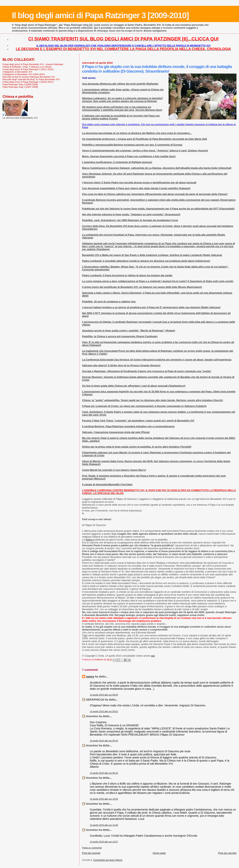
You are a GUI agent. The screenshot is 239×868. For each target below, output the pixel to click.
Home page (159, 853)
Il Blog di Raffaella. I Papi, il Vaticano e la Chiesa (27, 67)
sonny (90, 677)
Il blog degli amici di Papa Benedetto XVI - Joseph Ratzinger (33, 64)
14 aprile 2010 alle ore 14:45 (104, 825)
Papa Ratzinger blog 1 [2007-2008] (20, 87)
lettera (89, 540)
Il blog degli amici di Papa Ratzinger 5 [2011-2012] (28, 69)
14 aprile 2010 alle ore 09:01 (104, 711)
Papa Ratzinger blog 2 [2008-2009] (20, 84)
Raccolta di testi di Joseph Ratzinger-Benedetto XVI (29, 77)
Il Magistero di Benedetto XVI (17, 72)
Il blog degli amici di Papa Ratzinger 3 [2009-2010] (100, 15)
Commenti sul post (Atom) (108, 860)
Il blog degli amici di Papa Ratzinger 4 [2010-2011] (28, 82)
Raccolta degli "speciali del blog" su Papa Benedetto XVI (31, 79)
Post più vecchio (227, 853)
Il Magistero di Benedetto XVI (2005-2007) (24, 74)
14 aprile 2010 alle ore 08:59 (104, 695)
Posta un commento (92, 848)
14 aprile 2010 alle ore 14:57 (104, 842)
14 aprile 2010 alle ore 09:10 (104, 741)
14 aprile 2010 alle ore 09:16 (104, 773)
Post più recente (91, 853)
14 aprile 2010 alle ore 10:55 (104, 799)
